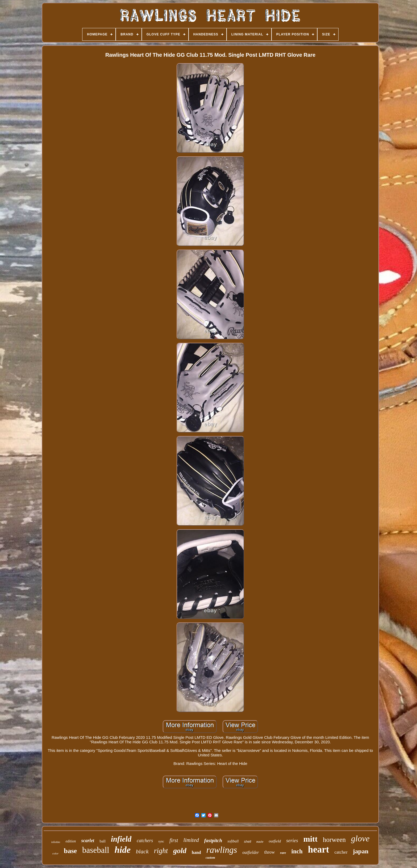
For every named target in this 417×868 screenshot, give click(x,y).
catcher (341, 852)
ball (103, 841)
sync (161, 841)
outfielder (251, 852)
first (174, 840)
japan (361, 851)
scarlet (88, 841)
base (70, 851)
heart (319, 849)
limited (191, 840)
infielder (56, 842)
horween (334, 840)
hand (196, 852)
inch (297, 851)
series (292, 840)
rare (283, 853)
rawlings (222, 850)
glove (360, 838)
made (260, 842)
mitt (310, 839)
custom (210, 858)
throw (270, 852)
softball (233, 841)
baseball (96, 850)
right (161, 851)
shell (247, 841)
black (142, 851)
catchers (145, 841)
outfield (275, 841)
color (55, 853)
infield (121, 839)
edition (71, 841)
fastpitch (213, 840)
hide (123, 850)
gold (180, 851)
